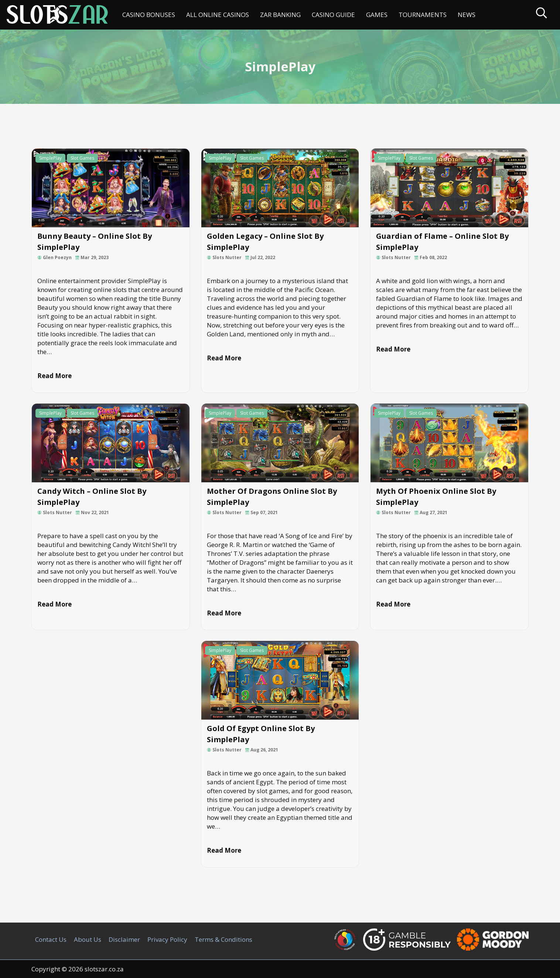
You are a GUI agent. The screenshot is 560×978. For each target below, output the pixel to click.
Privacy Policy (167, 939)
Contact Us (51, 939)
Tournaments (423, 15)
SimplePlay (50, 158)
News (467, 15)
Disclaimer (124, 939)
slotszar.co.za (104, 969)
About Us (88, 939)
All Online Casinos (218, 15)
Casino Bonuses (149, 15)
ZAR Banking (280, 15)
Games (377, 15)
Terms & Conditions (223, 939)
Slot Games (82, 158)
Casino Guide (333, 15)
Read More (54, 376)
